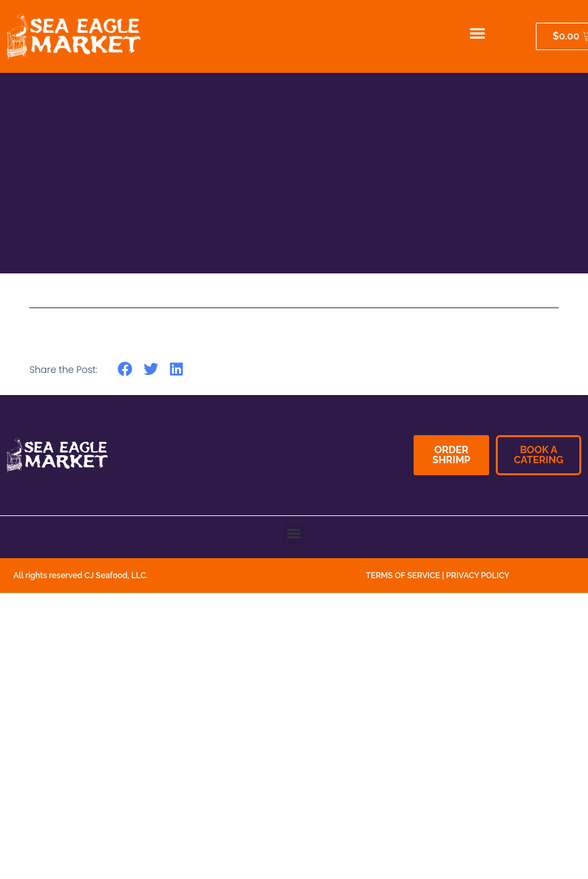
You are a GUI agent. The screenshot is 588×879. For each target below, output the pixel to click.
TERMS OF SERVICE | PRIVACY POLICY (438, 576)
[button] (478, 33)
